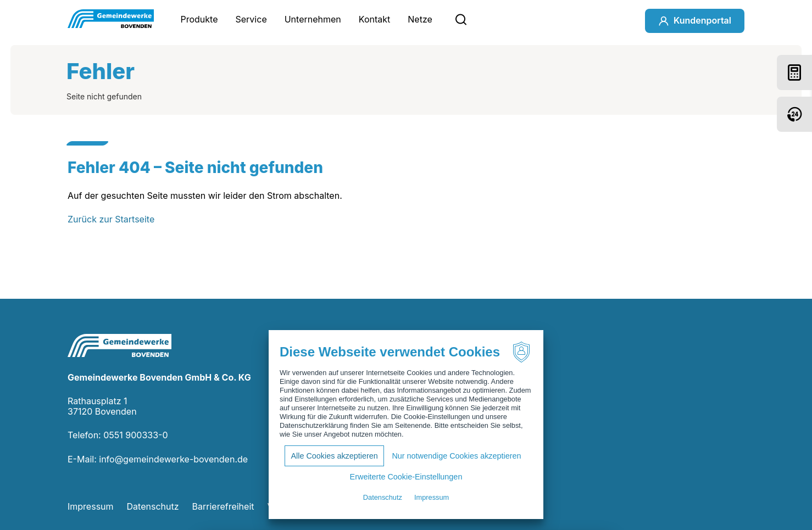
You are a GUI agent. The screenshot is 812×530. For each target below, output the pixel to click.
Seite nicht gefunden (104, 96)
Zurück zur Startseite (111, 219)
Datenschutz (153, 506)
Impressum (91, 506)
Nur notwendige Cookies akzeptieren (456, 456)
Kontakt (374, 19)
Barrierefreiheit (223, 506)
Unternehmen (313, 19)
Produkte (199, 19)
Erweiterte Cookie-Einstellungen (406, 477)
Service (251, 19)
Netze (420, 19)
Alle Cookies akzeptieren (334, 456)
